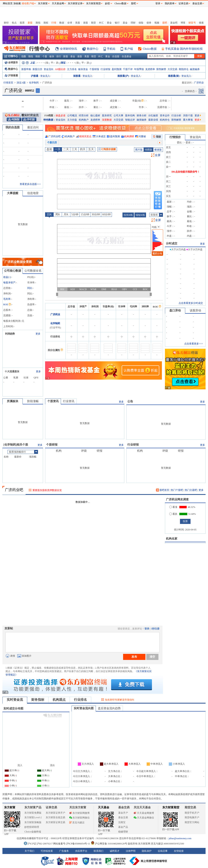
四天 (83, 149)
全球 (70, 23)
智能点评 (130, 120)
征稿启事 (163, 851)
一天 (58, 149)
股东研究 (107, 116)
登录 (147, 629)
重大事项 (188, 120)
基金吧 (174, 23)
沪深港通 (11, 76)
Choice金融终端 (33, 832)
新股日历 (37, 69)
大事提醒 (13, 193)
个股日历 (52, 143)
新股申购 (26, 69)
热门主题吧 (191, 490)
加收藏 (17, 3)
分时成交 (172, 243)
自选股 (116, 56)
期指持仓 (184, 69)
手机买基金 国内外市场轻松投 (184, 49)
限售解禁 (161, 69)
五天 (91, 149)
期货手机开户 (192, 813)
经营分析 (84, 116)
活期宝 (122, 822)
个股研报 (94, 69)
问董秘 (142, 136)
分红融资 (153, 116)
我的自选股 (13, 127)
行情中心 (11, 56)
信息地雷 (33, 193)
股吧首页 (163, 490)
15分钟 (85, 214)
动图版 (148, 150)
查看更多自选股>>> (30, 184)
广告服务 (64, 851)
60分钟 (106, 214)
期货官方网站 (192, 822)
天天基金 (104, 807)
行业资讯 (69, 401)
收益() (7, 277)
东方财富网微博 (79, 813)
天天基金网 (58, 3)
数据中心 (93, 49)
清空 (152, 657)
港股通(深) (174, 76)
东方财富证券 (75, 3)
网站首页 (8, 3)
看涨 (173, 507)
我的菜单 (170, 3)
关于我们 (29, 851)
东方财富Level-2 (33, 817)
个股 (45, 56)
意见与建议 (77, 823)
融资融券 (195, 69)
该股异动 (195, 310)
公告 (130, 401)
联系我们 (99, 851)
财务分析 (142, 116)
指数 (24, 56)
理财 (133, 23)
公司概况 (72, 116)
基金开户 (123, 813)
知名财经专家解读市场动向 (120, 700)
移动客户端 (28, 3)
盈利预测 (117, 69)
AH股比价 (60, 69)
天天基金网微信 (144, 818)
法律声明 (131, 851)
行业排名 (80, 700)
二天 (66, 149)
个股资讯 (53, 401)
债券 (149, 23)
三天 (74, 149)
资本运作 (165, 116)
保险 (141, 23)
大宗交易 (172, 69)
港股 (86, 23)
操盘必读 (61, 116)
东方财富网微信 (79, 818)
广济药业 (55, 314)
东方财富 (10, 807)
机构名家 (172, 539)
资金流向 (49, 69)
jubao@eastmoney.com (180, 838)
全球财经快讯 (68, 49)
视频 (157, 23)
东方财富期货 (171, 807)
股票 (22, 23)
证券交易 (183, 3)
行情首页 (8, 83)
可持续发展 (47, 851)
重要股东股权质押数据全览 (47, 490)
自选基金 (127, 56)
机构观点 (59, 700)
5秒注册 (155, 629)
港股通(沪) (123, 76)
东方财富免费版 (33, 813)
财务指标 (38, 700)
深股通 (77, 76)
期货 (93, 23)
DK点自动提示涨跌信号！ (186, 172)
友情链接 (179, 851)
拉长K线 (128, 215)
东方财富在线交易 (55, 817)
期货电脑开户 (192, 817)
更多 (198, 116)
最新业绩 (153, 120)
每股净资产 (9, 283)
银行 (117, 23)
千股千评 (128, 69)
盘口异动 (175, 310)
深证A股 (21, 83)
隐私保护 (147, 851)
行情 (54, 23)
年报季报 (139, 69)
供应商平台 (81, 851)
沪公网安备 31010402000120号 (109, 844)
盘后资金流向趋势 (109, 708)
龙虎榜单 (150, 69)
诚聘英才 (115, 851)
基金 (125, 23)
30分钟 (96, 214)
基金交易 (123, 817)
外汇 (101, 23)
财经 (6, 23)
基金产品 (123, 827)
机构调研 (129, 136)
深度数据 (107, 120)
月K (66, 214)
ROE (7, 304)
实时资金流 (15, 700)
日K (49, 214)
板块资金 (83, 69)
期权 (46, 23)
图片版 (139, 150)
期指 (38, 23)
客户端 (129, 49)
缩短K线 (140, 215)
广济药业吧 (54, 136)
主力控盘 (72, 120)
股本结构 (130, 116)
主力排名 (72, 69)
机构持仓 (165, 120)
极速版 (158, 150)
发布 (134, 657)
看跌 (173, 514)
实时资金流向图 (84, 708)
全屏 (158, 155)
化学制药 (34, 83)
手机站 (111, 49)
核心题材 (95, 116)
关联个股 (188, 116)
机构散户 (84, 120)
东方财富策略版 (33, 822)
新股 (30, 23)
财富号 (192, 23)
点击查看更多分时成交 (191, 303)
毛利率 (7, 299)
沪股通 (35, 76)
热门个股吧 (177, 490)
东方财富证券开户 (55, 813)
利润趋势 (10, 334)
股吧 (165, 23)
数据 (62, 23)
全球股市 (11, 63)
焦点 (14, 23)
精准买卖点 (85, 136)
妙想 (107, 3)
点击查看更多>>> (194, 344)
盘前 (49, 149)
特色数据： (50, 120)
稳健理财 (123, 832)
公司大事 (118, 116)
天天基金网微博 (144, 813)
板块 (52, 56)
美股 (78, 23)
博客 (183, 23)
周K (58, 214)
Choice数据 (150, 49)
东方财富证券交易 (55, 822)
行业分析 (176, 116)
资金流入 (45, 76)
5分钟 (75, 214)
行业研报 (105, 69)
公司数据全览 (33, 271)
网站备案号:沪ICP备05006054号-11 (72, 844)
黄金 (109, 23)
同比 (30, 288)
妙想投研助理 (32, 827)
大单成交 (101, 136)
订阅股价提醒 (107, 149)
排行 (59, 56)
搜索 (201, 23)
